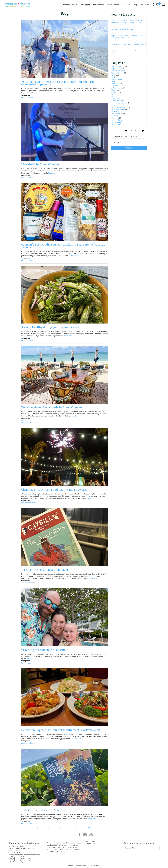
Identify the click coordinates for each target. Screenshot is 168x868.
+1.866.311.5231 (15, 853)
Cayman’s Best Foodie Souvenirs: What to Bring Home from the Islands (127, 37)
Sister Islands (117, 112)
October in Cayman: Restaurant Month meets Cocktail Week (61, 730)
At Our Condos (117, 79)
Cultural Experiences (120, 103)
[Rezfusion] (29, 859)
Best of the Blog (118, 67)
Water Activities (118, 73)
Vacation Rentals (70, 5)
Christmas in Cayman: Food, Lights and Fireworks (54, 490)
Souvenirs (115, 116)
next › (90, 828)
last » (99, 828)
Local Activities (117, 114)
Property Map (91, 843)
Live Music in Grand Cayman (40, 165)
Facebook (80, 834)
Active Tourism (117, 88)
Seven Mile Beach (118, 101)
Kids (113, 97)
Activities (115, 84)
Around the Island (28, 97)
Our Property (85, 5)
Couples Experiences (120, 107)
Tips (113, 77)
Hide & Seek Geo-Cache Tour (40, 810)
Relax (114, 82)
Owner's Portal (91, 841)
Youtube (91, 834)
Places (114, 90)
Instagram (85, 834)
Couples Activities (118, 109)
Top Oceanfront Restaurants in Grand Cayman (52, 408)
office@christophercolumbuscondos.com (24, 855)
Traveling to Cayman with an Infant (45, 650)
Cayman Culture (118, 120)
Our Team (126, 5)
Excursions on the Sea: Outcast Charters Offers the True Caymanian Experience (127, 22)
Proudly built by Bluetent (83, 865)
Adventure (116, 86)
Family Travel (26, 663)
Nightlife (115, 99)
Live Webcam (99, 5)
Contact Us (144, 5)
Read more (43, 93)
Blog (135, 5)
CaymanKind (116, 69)
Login (70, 865)
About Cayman (113, 5)
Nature (114, 105)
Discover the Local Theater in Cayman (46, 570)
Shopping (115, 118)
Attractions (116, 92)
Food (23, 420)
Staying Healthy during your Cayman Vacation (52, 327)
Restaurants (116, 122)
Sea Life (115, 94)
